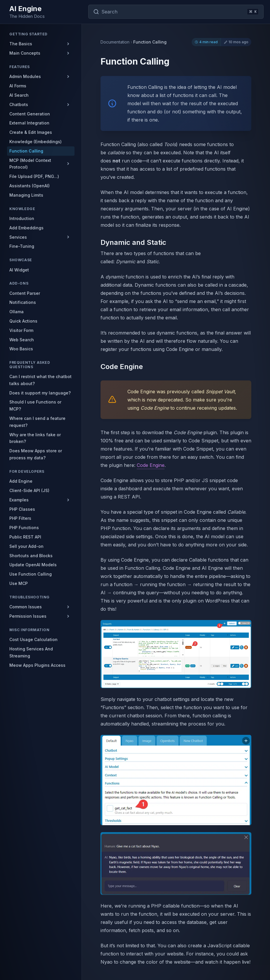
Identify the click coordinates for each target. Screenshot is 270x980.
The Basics (21, 44)
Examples (19, 500)
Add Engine (21, 481)
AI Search (19, 95)
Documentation (115, 42)
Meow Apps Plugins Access (37, 665)
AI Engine (25, 9)
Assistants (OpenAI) (30, 186)
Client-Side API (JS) (29, 490)
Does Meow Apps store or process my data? (36, 454)
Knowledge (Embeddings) (36, 142)
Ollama (17, 312)
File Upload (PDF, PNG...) (34, 176)
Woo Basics (21, 349)
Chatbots (19, 104)
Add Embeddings (26, 228)
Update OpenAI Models (33, 565)
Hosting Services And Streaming (31, 652)
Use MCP (19, 583)
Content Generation (30, 114)
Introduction (22, 218)
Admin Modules (25, 76)
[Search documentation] (176, 12)
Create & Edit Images (31, 132)
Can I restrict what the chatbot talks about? (40, 380)
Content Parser (25, 293)
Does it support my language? (40, 393)
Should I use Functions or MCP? (35, 405)
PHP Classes (22, 509)
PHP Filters (20, 518)
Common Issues (26, 607)
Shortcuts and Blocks (31, 556)
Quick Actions (23, 321)
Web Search (22, 340)
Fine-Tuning (22, 246)
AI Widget (19, 270)
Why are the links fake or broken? (35, 438)
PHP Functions (24, 528)
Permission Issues (28, 616)
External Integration (29, 123)
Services (18, 237)
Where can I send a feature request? (37, 422)
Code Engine (151, 465)
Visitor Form (21, 330)
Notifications (23, 302)
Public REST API (25, 537)
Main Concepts (25, 53)
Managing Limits (26, 195)
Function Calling (26, 151)
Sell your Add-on (26, 546)
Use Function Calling (31, 574)
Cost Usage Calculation (33, 639)
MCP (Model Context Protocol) (30, 164)
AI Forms (18, 86)
